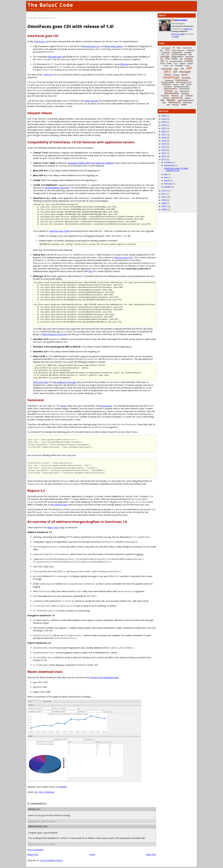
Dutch (175, 59)
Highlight (190, 64)
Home (92, 854)
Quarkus (176, 85)
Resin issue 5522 (41, 382)
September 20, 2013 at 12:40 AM (42, 821)
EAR (181, 59)
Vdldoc (164, 103)
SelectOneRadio (184, 89)
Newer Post (33, 854)
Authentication (187, 48)
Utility (162, 100)
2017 (164, 147)
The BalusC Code (50, 5)
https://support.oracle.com (54, 334)
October (168, 162)
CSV (168, 55)
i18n (172, 66)
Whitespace (175, 105)
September (169, 165)
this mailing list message (65, 382)
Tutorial (189, 96)
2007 (164, 206)
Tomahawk (165, 96)
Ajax (179, 48)
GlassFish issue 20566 (60, 231)
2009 (164, 200)
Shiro (176, 91)
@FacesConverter (91, 46)
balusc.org (188, 29)
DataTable (165, 57)
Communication (178, 50)
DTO (167, 59)
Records (189, 85)
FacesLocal (106, 406)
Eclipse (189, 59)
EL (167, 61)
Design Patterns (177, 57)
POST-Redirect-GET (184, 83)
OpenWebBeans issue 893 (57, 188)
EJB (162, 61)
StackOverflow (172, 93)
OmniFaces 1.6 (41, 41)
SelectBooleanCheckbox (182, 87)
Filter (169, 63)
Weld (168, 105)
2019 (164, 141)
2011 (164, 194)
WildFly (184, 105)
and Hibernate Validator (103, 163)
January (167, 187)
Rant (182, 85)
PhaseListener (168, 82)
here (91, 271)
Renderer (168, 87)
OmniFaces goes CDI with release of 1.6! (176, 169)
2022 (164, 131)
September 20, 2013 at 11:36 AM (42, 844)
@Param (124, 64)
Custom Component (179, 55)
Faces (64, 406)
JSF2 (41, 792)
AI (174, 48)
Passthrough (169, 81)
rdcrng (32, 809)
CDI (36, 792)
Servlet (169, 91)
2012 (164, 191)
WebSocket (187, 103)
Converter (188, 53)
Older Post (151, 854)
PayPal (176, 37)
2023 (164, 128)
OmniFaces (49, 792)
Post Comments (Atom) (51, 860)
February (168, 184)
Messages (176, 75)
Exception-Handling (176, 61)
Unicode (166, 98)
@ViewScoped (55, 57)
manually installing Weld (79, 163)
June (166, 177)
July (166, 174)
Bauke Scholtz (181, 20)
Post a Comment (35, 850)
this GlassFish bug (59, 505)
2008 (164, 203)
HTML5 (166, 66)
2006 (164, 209)
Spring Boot (185, 91)
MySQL (185, 75)
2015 (164, 153)
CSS (163, 55)
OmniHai (186, 78)
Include (187, 66)
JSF (189, 68)
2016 (164, 150)
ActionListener (166, 48)
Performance (182, 80)
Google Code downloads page (105, 677)
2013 (164, 159)
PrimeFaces (166, 85)
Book (161, 51)
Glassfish (183, 64)
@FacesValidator (114, 46)
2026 (164, 119)
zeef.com (48, 75)
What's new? (53, 527)
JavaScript (166, 69)
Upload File (177, 98)
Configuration (177, 53)
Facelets (189, 61)
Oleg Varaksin (35, 826)
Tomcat (175, 96)
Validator (171, 100)
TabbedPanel (185, 94)
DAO (190, 55)
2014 (164, 156)
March (167, 180)
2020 (164, 138)
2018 (164, 144)
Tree (182, 96)
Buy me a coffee (178, 34)
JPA (182, 69)
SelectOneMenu (170, 89)
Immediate (179, 66)
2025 (164, 122)
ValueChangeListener (186, 100)
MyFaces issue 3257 (124, 258)
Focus (176, 64)
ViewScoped (175, 102)
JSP (175, 72)
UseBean (188, 98)
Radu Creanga (91, 101)
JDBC (176, 69)
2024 (164, 125)
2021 (164, 135)
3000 (164, 116)
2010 (164, 197)
